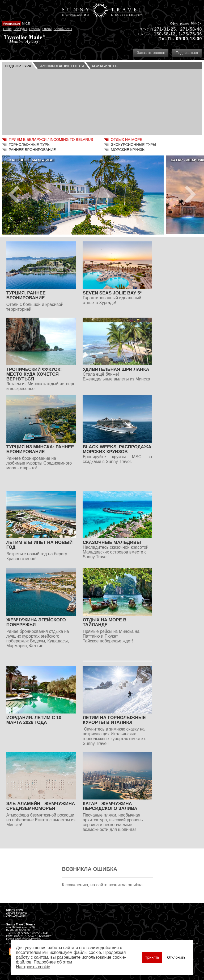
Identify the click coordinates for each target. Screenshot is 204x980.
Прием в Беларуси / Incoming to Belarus (51, 140)
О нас (7, 29)
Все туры (20, 29)
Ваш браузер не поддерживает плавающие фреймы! (102, 101)
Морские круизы (128, 150)
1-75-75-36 (190, 34)
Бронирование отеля (61, 66)
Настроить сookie (33, 967)
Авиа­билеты (105, 66)
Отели (47, 29)
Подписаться (187, 53)
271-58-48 (191, 29)
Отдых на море (127, 140)
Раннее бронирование (32, 150)
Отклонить (176, 957)
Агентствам (11, 24)
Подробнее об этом (53, 962)
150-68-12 (165, 34)
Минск (196, 23)
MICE (26, 24)
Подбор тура (18, 66)
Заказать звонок (151, 53)
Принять (152, 957)
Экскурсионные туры (133, 145)
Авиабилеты (63, 29)
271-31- (163, 29)
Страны (35, 29)
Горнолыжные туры (30, 145)
